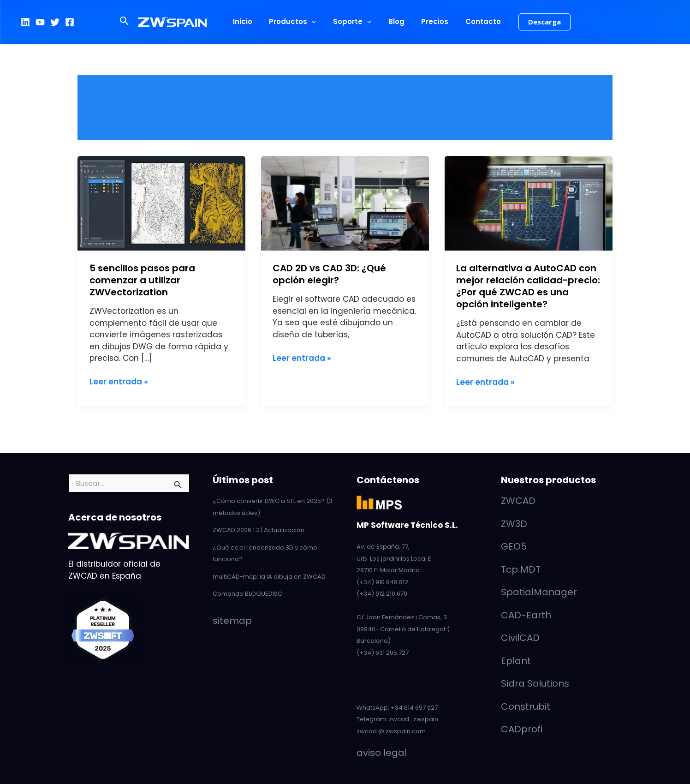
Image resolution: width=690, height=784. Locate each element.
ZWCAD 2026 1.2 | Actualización (259, 530)
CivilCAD (520, 638)
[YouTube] (40, 22)
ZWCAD (518, 501)
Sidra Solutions (535, 683)
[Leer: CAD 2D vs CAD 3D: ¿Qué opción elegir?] (345, 203)
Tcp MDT (521, 569)
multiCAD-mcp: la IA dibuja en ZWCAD (269, 577)
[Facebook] (70, 22)
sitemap (232, 621)
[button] (134, 22)
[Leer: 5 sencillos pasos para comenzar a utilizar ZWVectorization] (161, 203)
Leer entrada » (119, 382)
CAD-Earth (526, 615)
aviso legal (382, 753)
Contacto (475, 21)
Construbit (526, 706)
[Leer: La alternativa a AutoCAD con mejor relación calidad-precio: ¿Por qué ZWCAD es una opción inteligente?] (529, 203)
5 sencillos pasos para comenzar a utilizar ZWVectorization (142, 280)
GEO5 (514, 546)
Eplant (516, 661)
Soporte (354, 22)
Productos (297, 22)
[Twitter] (55, 22)
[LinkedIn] (25, 22)
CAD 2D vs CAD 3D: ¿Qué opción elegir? (329, 274)
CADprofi (522, 729)
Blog (395, 21)
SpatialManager (539, 592)
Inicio (250, 21)
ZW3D (514, 524)
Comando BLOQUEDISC (247, 594)
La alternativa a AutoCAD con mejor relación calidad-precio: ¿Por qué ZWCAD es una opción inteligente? (528, 286)
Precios (430, 21)
